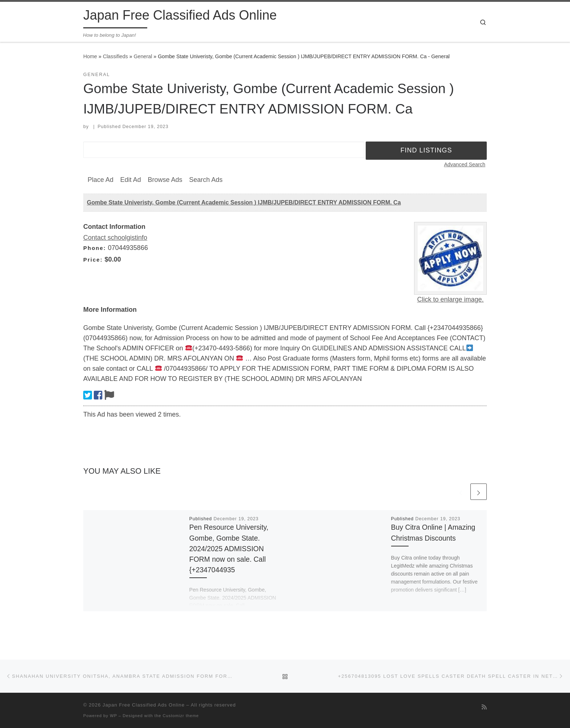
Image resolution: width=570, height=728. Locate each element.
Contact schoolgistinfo (115, 238)
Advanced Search (465, 164)
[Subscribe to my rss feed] (484, 707)
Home (90, 56)
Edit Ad (131, 180)
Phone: (95, 248)
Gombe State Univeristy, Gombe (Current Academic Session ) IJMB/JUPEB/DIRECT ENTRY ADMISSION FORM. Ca (244, 202)
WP (113, 716)
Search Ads (206, 180)
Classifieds (115, 56)
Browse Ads (165, 180)
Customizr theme (181, 716)
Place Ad (101, 180)
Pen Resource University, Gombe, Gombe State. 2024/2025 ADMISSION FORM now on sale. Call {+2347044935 (229, 548)
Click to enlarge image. (450, 299)
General (143, 56)
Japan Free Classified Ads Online (144, 705)
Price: (93, 260)
